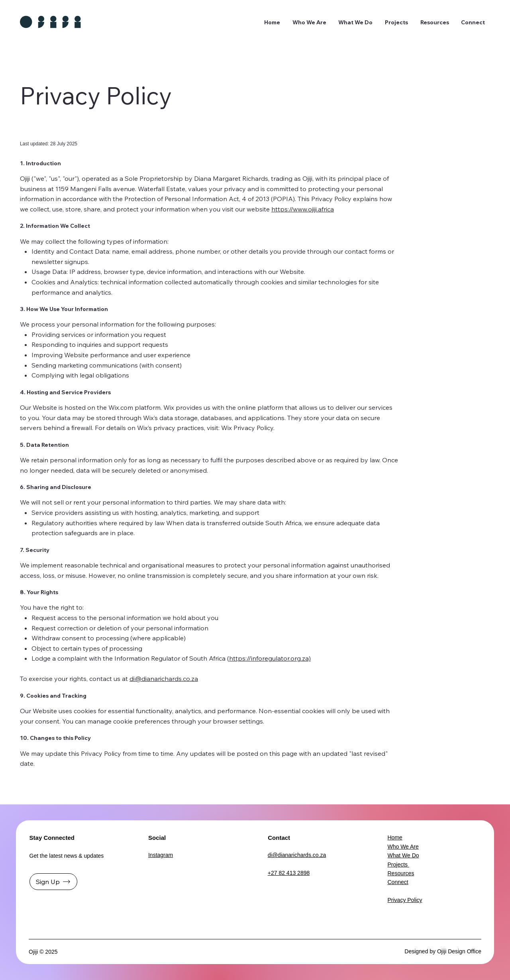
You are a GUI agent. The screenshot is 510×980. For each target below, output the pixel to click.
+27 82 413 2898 (289, 873)
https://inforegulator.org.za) (270, 658)
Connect (398, 882)
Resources (401, 873)
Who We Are (403, 847)
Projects (398, 865)
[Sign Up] (53, 882)
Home (395, 837)
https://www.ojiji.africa (303, 209)
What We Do (403, 855)
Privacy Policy (405, 900)
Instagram (161, 855)
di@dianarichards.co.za (164, 679)
